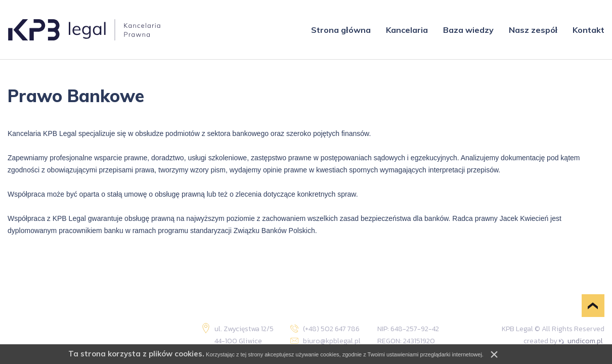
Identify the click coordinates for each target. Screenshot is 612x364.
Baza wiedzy (468, 30)
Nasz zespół (533, 30)
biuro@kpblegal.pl (333, 341)
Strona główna (341, 30)
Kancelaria (407, 30)
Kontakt (588, 30)
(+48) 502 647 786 (333, 329)
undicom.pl (581, 341)
